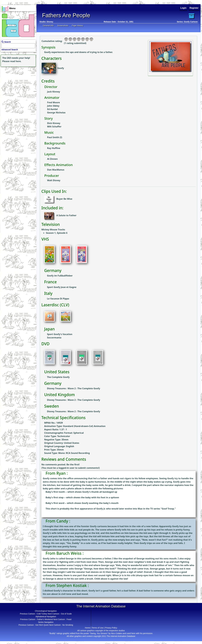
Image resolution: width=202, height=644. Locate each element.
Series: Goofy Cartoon (187, 22)
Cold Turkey (42, 614)
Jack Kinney (54, 92)
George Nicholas (56, 113)
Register (194, 8)
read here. (16, 61)
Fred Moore (54, 102)
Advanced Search (10, 50)
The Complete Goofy (58, 377)
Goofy (61, 68)
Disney (50, 22)
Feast (69, 619)
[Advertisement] (18, 85)
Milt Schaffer (54, 127)
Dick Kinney (54, 123)
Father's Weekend (45, 619)
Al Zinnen (52, 159)
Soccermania (54, 338)
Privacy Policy (111, 628)
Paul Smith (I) (55, 137)
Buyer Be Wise (64, 199)
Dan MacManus (56, 170)
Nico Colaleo (117, 633)
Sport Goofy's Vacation (60, 334)
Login (183, 8)
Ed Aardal (52, 109)
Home (87, 628)
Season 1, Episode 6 (57, 233)
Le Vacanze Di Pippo (58, 299)
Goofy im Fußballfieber (60, 276)
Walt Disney (54, 180)
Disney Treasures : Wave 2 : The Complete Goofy (74, 388)
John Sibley (53, 106)
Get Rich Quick (42, 625)
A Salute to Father (66, 215)
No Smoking (68, 625)
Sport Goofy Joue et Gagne (62, 287)
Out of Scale (66, 614)
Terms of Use (97, 628)
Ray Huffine (54, 148)
